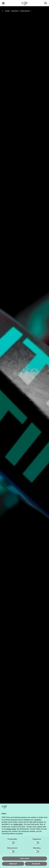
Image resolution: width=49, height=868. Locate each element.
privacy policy (11, 829)
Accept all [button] (36, 864)
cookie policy (18, 824)
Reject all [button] (13, 864)
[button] (46, 807)
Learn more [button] (24, 858)
